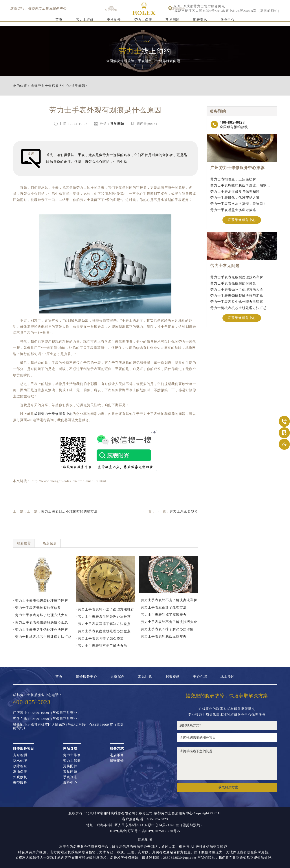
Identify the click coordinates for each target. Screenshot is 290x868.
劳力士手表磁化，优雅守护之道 (235, 198)
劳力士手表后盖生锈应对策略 (233, 210)
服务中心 (228, 21)
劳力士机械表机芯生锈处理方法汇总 (239, 308)
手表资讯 (70, 777)
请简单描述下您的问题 (227, 763)
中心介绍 (200, 677)
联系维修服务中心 (242, 220)
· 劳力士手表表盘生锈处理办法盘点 (103, 631)
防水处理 (20, 761)
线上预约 (228, 677)
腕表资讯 (200, 21)
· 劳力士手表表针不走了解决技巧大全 (168, 622)
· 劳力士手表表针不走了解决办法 (102, 646)
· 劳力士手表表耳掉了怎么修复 (100, 638)
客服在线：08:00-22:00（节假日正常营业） (47, 719)
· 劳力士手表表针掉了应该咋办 (163, 615)
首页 (59, 21)
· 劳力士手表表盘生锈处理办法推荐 (103, 617)
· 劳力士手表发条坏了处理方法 (163, 607)
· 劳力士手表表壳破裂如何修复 (37, 608)
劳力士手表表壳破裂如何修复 (233, 284)
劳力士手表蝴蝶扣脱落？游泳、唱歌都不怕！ (242, 185)
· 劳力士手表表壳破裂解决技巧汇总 (40, 622)
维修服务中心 (86, 677)
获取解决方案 (228, 787)
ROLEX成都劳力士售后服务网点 (200, 6)
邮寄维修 (117, 761)
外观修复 (20, 777)
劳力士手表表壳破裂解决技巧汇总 (237, 296)
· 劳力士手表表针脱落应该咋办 (163, 636)
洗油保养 (20, 772)
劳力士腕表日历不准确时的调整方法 (69, 511)
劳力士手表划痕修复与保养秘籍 (235, 192)
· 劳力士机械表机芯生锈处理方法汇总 (42, 637)
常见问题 (173, 21)
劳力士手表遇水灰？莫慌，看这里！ (239, 204)
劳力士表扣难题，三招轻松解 (233, 179)
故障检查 (20, 766)
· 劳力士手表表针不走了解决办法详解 (168, 600)
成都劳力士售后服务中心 (50, 86)
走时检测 (20, 755)
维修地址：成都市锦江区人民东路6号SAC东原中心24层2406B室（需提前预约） (68, 726)
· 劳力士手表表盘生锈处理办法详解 (40, 630)
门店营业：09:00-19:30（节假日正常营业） (47, 713)
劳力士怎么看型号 (184, 511)
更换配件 (114, 21)
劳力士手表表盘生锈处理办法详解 (237, 302)
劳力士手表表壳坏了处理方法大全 (237, 290)
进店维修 (117, 755)
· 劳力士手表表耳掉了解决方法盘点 (103, 624)
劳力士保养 (143, 21)
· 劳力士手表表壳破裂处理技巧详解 (40, 601)
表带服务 (20, 783)
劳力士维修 (85, 21)
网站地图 (145, 840)
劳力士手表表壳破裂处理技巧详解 (237, 277)
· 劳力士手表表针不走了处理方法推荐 (105, 609)
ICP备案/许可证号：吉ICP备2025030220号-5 (145, 831)
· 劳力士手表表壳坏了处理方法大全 (40, 615)
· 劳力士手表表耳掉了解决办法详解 (166, 629)
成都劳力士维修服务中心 (53, 414)
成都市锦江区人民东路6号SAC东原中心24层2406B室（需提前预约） (228, 11)
